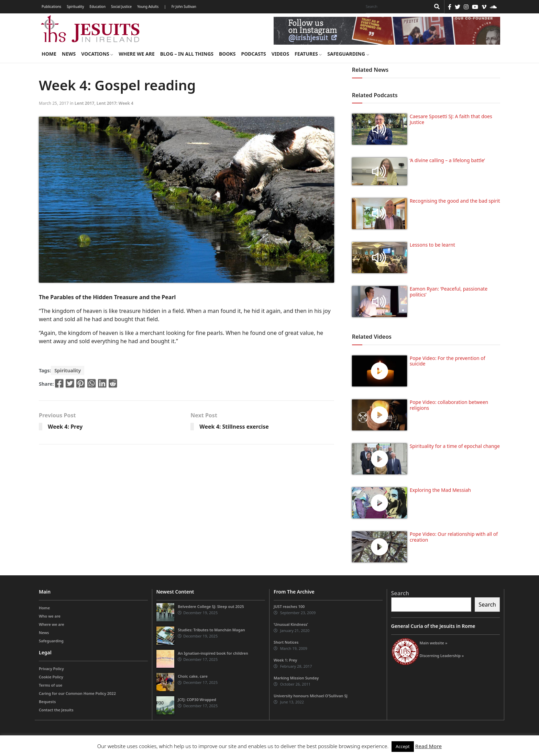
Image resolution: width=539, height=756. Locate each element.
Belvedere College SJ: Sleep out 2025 (211, 606)
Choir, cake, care (193, 676)
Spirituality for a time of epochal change (455, 446)
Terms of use (51, 685)
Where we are (136, 54)
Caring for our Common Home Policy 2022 (77, 693)
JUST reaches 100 (289, 606)
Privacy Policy (51, 669)
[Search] (396, 7)
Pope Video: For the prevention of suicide (448, 361)
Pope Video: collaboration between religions (449, 405)
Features (308, 54)
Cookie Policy (51, 677)
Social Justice (121, 7)
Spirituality (75, 7)
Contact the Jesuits (56, 710)
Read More (428, 746)
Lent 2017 (84, 103)
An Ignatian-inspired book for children (213, 653)
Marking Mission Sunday (296, 678)
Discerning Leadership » (442, 656)
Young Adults (148, 7)
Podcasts (253, 54)
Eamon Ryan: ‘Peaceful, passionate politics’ (449, 292)
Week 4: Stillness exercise (234, 427)
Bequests (47, 702)
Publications (51, 7)
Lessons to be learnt (432, 245)
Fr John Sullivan (184, 7)
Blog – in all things (187, 54)
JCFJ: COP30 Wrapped (197, 699)
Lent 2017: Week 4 (115, 103)
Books (227, 54)
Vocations (97, 54)
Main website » (434, 643)
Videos (280, 54)
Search (400, 593)
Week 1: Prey (285, 660)
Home (49, 54)
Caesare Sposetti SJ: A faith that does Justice (451, 119)
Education (97, 7)
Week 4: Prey (65, 427)
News (69, 54)
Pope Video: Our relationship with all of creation (454, 537)
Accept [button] (403, 746)
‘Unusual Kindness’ (291, 624)
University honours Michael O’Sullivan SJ (311, 696)
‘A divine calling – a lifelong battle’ (447, 160)
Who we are (50, 616)
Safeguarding (348, 54)
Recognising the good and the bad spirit (455, 201)
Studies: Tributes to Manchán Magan (211, 630)
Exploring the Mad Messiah (440, 490)
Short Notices (286, 642)
